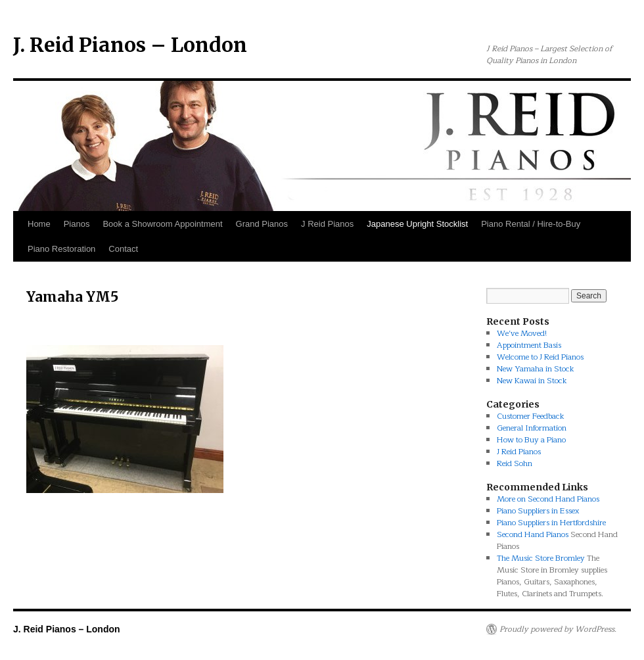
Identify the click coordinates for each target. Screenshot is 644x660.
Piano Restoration (61, 249)
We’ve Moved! (522, 333)
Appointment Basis (529, 345)
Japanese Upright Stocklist (417, 224)
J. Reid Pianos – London (130, 45)
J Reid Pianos (327, 224)
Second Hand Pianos (533, 534)
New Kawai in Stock (532, 381)
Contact (123, 249)
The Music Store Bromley (541, 558)
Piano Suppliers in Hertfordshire (551, 523)
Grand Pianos (262, 224)
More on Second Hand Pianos (548, 499)
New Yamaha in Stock (536, 369)
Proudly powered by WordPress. (558, 629)
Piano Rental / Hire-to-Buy (531, 224)
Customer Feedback (531, 416)
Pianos (77, 224)
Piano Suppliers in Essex (538, 511)
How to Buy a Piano (531, 440)
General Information (532, 428)
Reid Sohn (515, 463)
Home (39, 224)
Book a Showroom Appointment (162, 224)
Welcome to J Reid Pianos (540, 357)
